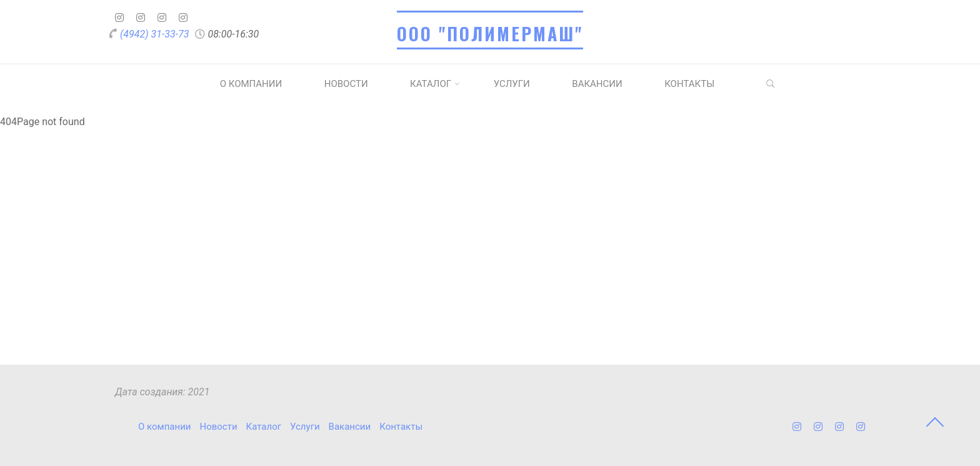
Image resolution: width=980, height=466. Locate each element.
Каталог (431, 84)
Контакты (689, 84)
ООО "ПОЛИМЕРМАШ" (490, 33)
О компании (251, 84)
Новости (346, 84)
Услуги (512, 84)
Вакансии (597, 84)
